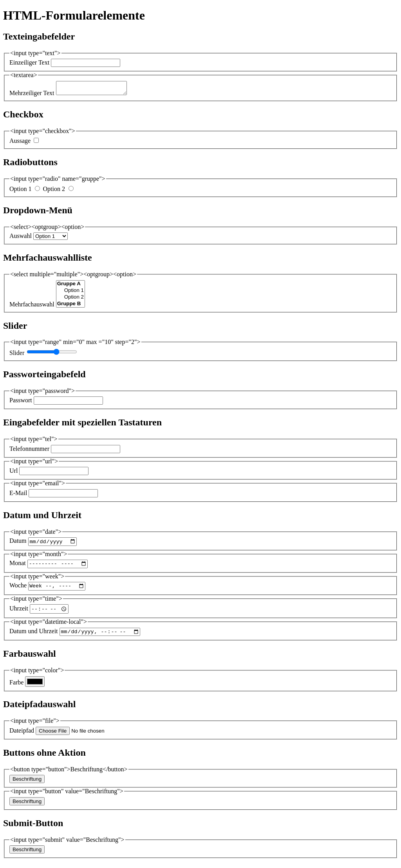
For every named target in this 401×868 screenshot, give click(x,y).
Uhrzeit (19, 614)
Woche (18, 591)
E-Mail (18, 495)
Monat (18, 568)
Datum (18, 544)
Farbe (16, 689)
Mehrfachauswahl (32, 307)
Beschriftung (27, 786)
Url (14, 473)
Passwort (21, 402)
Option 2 (54, 191)
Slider (17, 355)
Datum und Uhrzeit (34, 638)
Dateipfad (22, 737)
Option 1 (20, 191)
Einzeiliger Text (29, 62)
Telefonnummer (29, 451)
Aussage (20, 143)
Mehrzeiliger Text (32, 95)
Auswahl (21, 238)
